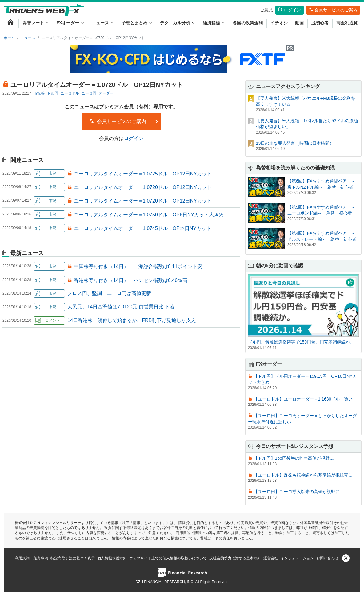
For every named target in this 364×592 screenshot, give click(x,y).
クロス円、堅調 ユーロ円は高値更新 (109, 293)
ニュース (103, 23)
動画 (299, 23)
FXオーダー (70, 23)
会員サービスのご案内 (333, 10)
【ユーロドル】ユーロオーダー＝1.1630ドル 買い (303, 399)
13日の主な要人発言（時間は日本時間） (295, 143)
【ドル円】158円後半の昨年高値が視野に (294, 458)
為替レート (36, 23)
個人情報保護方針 (112, 558)
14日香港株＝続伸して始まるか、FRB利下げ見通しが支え (132, 320)
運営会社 (271, 558)
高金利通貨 (347, 23)
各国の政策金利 (248, 23)
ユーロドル (70, 93)
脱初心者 (320, 23)
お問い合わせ (327, 558)
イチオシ (279, 23)
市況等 (39, 93)
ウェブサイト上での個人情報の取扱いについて (168, 558)
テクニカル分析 (178, 23)
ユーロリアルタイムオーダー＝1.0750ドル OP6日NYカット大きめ (149, 215)
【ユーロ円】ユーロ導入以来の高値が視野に (297, 492)
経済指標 (214, 23)
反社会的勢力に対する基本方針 (235, 558)
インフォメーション (297, 558)
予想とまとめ (137, 23)
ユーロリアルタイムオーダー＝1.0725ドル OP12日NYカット (143, 174)
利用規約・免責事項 (31, 558)
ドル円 (53, 93)
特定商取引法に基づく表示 (73, 558)
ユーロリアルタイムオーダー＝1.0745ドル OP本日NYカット (142, 228)
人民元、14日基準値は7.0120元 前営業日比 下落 (121, 307)
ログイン (290, 10)
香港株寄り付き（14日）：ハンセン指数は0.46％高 (131, 280)
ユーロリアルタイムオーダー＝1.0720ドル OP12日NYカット (143, 187)
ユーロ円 (89, 93)
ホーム (9, 38)
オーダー (106, 93)
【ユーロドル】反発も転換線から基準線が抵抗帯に (303, 475)
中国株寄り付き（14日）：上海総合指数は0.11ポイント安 (138, 266)
